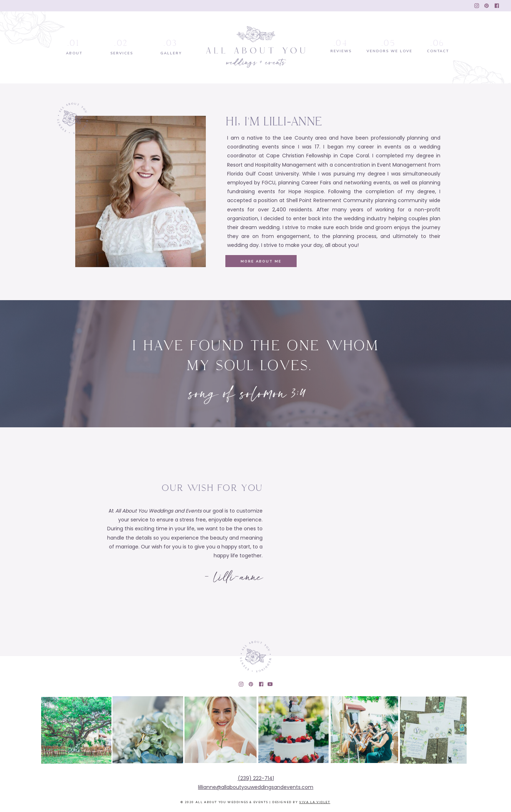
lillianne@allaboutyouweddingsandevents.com (256, 787)
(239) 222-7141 (256, 778)
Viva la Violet (315, 802)
